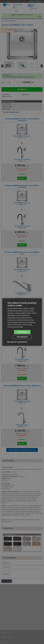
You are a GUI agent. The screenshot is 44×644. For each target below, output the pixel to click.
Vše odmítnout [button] (22, 337)
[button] (17, 342)
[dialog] (22, 322)
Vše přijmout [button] (22, 332)
